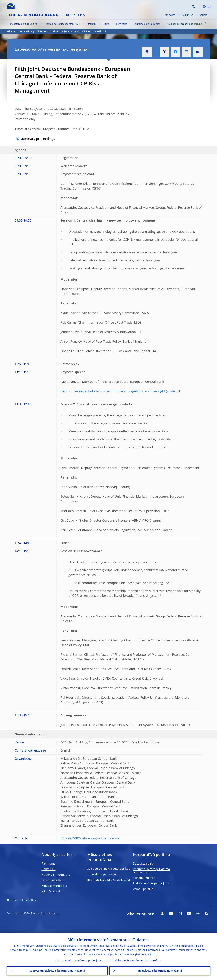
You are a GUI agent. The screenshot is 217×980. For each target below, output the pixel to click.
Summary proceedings (38, 139)
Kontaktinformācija (54, 886)
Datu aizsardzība (144, 863)
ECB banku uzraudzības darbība (187, 24)
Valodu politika (143, 889)
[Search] (175, 6)
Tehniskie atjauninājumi (103, 874)
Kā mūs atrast (51, 891)
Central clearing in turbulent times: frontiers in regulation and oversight (113, 391)
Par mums (170, 15)
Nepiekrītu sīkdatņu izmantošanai (160, 971)
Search (194, 7)
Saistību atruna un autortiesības (109, 868)
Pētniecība (122, 24)
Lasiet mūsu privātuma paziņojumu (81, 960)
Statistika (92, 24)
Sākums (11, 31)
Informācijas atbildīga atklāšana (109, 880)
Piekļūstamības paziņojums (151, 883)
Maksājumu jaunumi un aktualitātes (71, 31)
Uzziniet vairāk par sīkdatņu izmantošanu (137, 960)
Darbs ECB (49, 869)
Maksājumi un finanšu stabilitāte (62, 24)
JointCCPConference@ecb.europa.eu (92, 838)
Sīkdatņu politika (144, 878)
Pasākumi (100, 31)
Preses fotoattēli (52, 880)
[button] (199, 7)
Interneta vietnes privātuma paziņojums (151, 871)
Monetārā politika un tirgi (24, 24)
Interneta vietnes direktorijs (23, 900)
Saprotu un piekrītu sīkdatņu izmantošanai (57, 971)
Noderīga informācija (56, 875)
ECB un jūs (187, 15)
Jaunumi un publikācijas (147, 24)
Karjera (203, 15)
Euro (106, 24)
